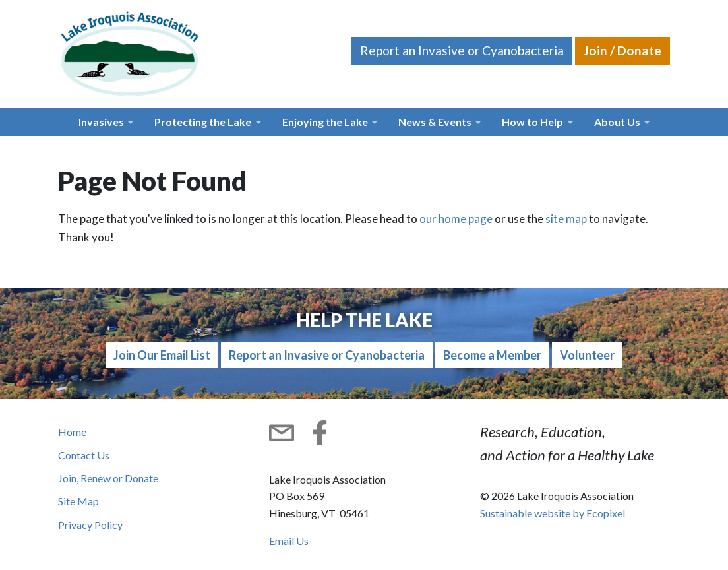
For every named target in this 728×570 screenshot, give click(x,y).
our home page (456, 219)
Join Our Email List (162, 355)
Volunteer (587, 355)
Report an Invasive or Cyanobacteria (462, 50)
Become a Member (492, 355)
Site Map (78, 501)
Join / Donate (622, 50)
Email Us (289, 541)
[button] (106, 122)
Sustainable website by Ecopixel (553, 513)
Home (72, 432)
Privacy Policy (90, 525)
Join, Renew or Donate (108, 478)
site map (566, 219)
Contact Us (84, 455)
